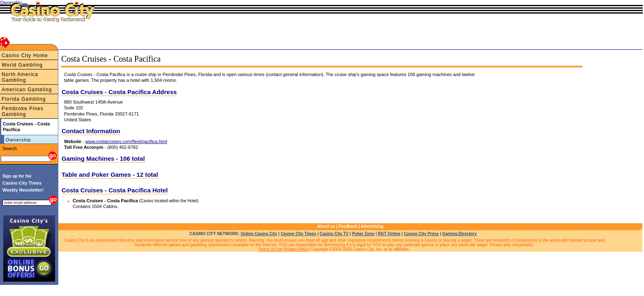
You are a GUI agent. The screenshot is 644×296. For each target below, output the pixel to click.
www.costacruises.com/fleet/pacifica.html (126, 141)
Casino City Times (298, 234)
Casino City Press (421, 234)
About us (326, 226)
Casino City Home (25, 55)
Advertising (372, 226)
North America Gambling (20, 77)
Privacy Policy (297, 249)
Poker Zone (363, 234)
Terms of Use (270, 249)
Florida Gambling (24, 99)
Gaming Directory (460, 234)
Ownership (18, 140)
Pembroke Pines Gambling (23, 111)
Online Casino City (259, 234)
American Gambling (27, 90)
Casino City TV (334, 234)
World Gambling (22, 65)
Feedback (348, 226)
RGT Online (389, 234)
